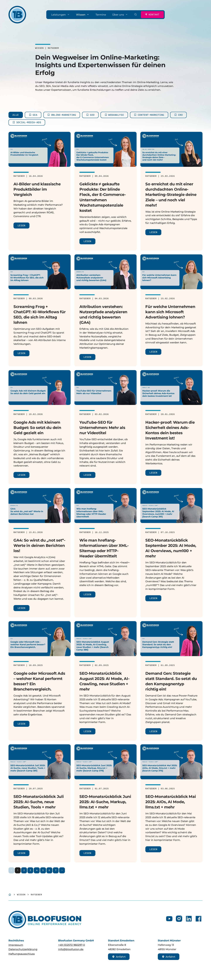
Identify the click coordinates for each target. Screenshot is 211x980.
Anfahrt (119, 957)
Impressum (16, 945)
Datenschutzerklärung (23, 949)
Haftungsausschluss (22, 954)
